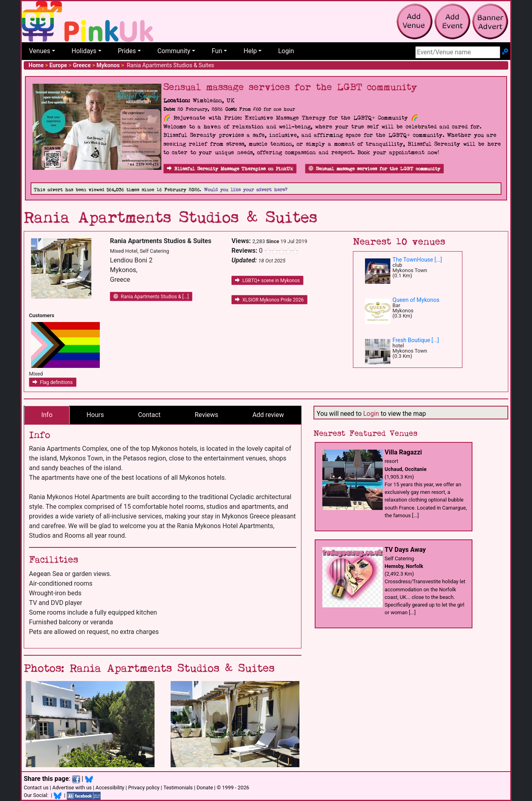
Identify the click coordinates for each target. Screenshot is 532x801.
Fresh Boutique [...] (416, 340)
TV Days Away (405, 550)
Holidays (84, 51)
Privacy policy (144, 788)
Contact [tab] (149, 415)
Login (286, 51)
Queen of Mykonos (416, 300)
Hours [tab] (95, 415)
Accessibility (110, 788)
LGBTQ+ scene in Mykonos (267, 281)
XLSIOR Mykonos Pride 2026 (269, 300)
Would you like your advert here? (246, 190)
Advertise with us (72, 788)
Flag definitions (53, 382)
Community (174, 51)
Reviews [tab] (207, 415)
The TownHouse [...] (417, 260)
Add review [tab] (268, 415)
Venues (40, 51)
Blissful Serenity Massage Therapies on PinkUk (230, 169)
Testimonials (178, 788)
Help (250, 51)
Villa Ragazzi (403, 452)
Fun (217, 51)
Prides (127, 51)
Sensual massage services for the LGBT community (374, 169)
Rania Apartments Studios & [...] (151, 297)
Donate (205, 788)
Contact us (36, 788)
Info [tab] (47, 415)
